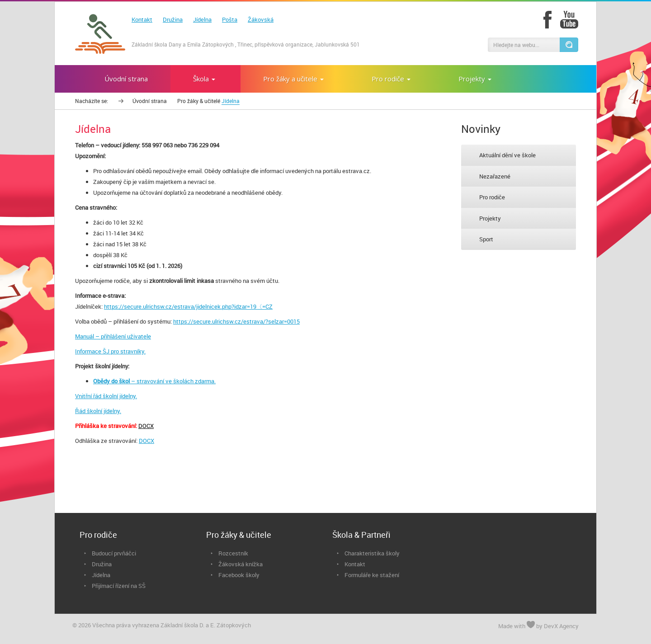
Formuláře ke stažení (372, 575)
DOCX (146, 426)
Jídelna (202, 19)
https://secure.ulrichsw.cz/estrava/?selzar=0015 (236, 321)
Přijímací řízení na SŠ (119, 586)
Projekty (490, 218)
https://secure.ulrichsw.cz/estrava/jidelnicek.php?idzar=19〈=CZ (188, 306)
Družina (173, 19)
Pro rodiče (492, 197)
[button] (569, 45)
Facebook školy (239, 575)
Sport (486, 239)
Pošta (230, 19)
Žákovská (261, 19)
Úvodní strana (150, 101)
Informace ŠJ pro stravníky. (110, 351)
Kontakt (142, 19)
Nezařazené (495, 176)
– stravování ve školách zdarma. (154, 381)
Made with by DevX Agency (538, 625)
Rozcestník (233, 553)
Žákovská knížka (241, 564)
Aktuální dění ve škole (507, 155)
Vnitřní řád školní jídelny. (106, 396)
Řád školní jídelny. (98, 411)
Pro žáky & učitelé (199, 101)
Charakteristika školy (372, 553)
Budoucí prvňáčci (114, 553)
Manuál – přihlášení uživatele (113, 336)
